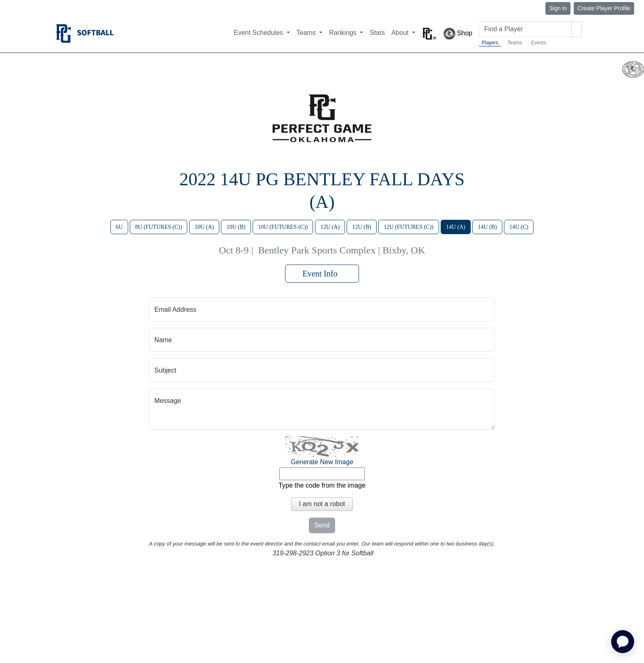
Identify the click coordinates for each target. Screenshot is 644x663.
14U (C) (519, 227)
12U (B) (361, 227)
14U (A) (456, 227)
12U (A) (330, 227)
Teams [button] (307, 33)
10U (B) (236, 227)
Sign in (558, 8)
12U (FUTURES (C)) (408, 227)
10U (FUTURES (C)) (283, 227)
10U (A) (204, 227)
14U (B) (487, 227)
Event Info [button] (322, 274)
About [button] (401, 33)
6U (119, 227)
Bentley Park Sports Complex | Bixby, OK (342, 250)
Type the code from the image (322, 485)
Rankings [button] (344, 33)
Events (539, 43)
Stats (377, 33)
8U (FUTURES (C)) (159, 227)
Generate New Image (322, 462)
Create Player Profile (604, 8)
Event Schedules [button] (259, 33)
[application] (623, 642)
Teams (514, 43)
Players (490, 43)
